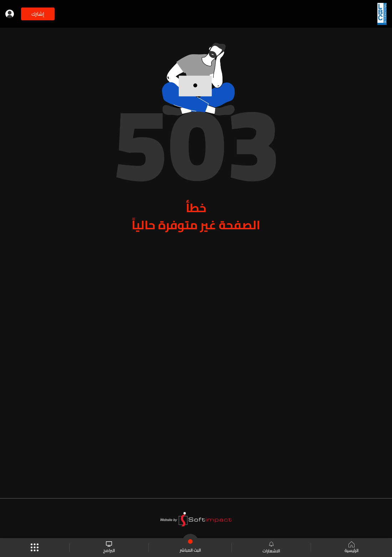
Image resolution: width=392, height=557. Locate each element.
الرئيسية (352, 548)
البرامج (109, 548)
